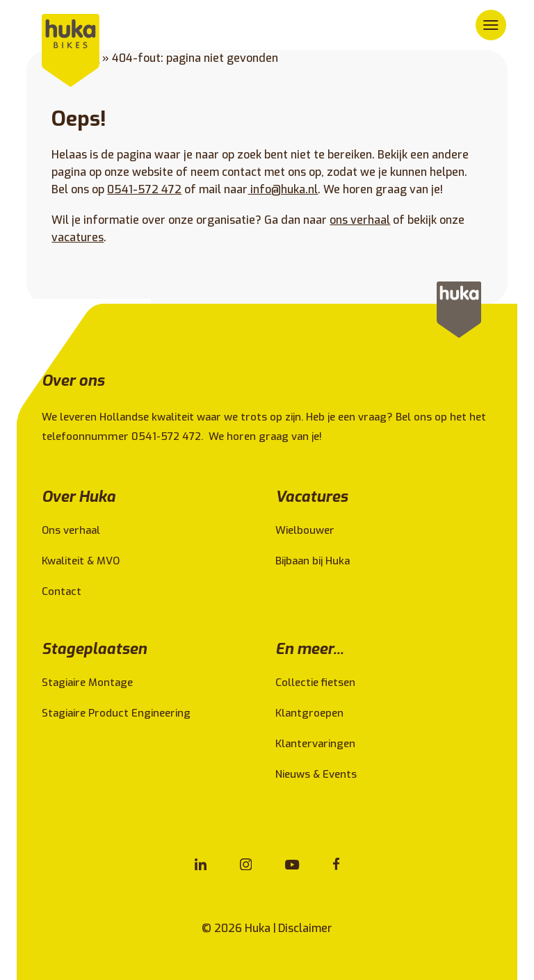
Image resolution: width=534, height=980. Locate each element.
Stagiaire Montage (87, 683)
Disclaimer (305, 928)
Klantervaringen (315, 744)
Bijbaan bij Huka (313, 561)
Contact (62, 591)
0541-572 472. (169, 436)
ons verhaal (360, 220)
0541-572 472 (144, 189)
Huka (258, 928)
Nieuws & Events (316, 774)
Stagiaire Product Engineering (116, 713)
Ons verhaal (71, 530)
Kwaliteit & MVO (81, 561)
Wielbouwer (305, 530)
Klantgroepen (309, 713)
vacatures (78, 237)
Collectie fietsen (315, 683)
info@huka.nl (283, 189)
